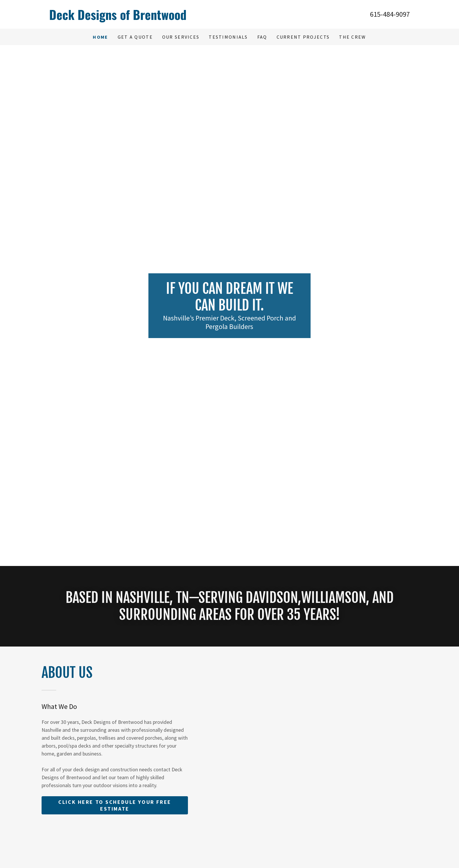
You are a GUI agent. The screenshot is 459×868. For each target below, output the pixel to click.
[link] (139, 18)
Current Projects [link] (303, 37)
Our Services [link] (181, 37)
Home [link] (100, 37)
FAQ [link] (262, 37)
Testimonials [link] (228, 37)
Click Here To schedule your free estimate (115, 805)
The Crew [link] (352, 37)
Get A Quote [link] (135, 37)
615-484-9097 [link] (390, 14)
